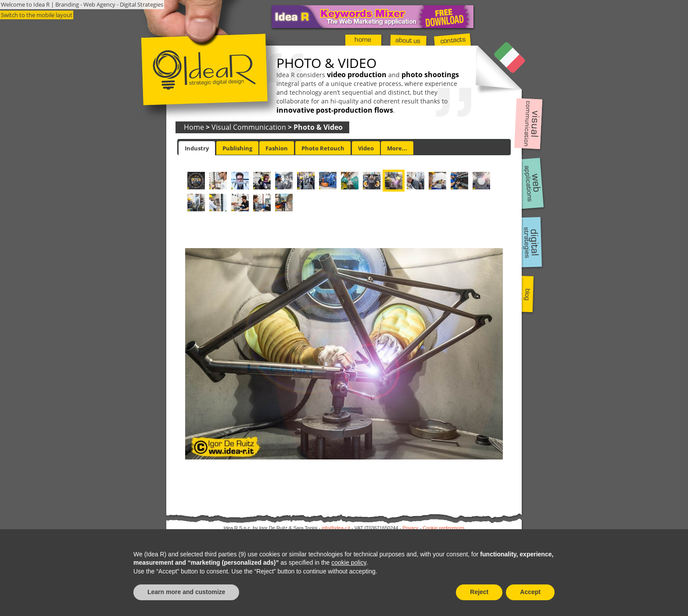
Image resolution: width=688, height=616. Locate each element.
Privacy (410, 528)
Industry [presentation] (197, 148)
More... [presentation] (397, 148)
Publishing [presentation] (237, 148)
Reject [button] (479, 592)
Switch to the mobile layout (37, 15)
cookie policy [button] (349, 563)
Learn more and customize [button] (186, 592)
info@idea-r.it (336, 528)
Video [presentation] (366, 148)
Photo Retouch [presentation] (323, 148)
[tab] (197, 148)
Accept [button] (530, 592)
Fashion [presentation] (277, 148)
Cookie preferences (443, 528)
